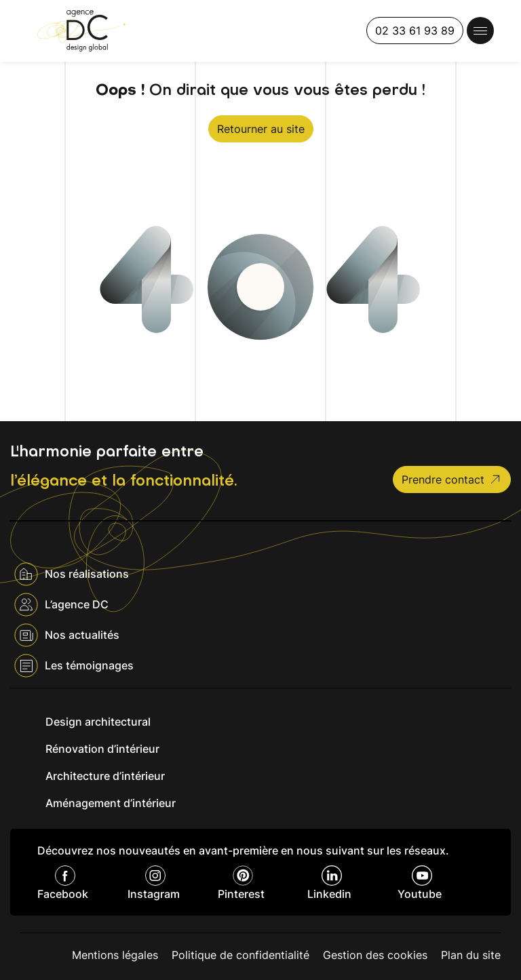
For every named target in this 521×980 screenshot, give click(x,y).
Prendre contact (452, 479)
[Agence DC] (81, 31)
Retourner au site (261, 129)
